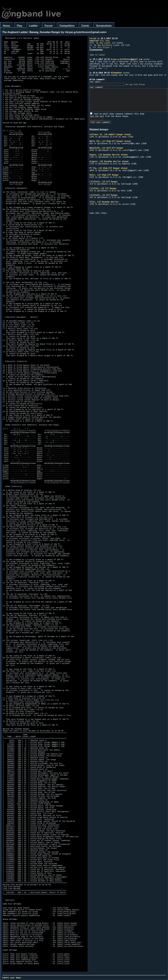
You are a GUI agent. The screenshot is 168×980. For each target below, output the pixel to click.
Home (6, 26)
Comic (85, 26)
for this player (101, 47)
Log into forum (137, 84)
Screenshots (104, 26)
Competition (67, 26)
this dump (100, 41)
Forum (49, 26)
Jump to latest (97, 55)
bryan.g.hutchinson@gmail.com (127, 59)
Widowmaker (116, 73)
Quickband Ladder (111, 45)
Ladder (33, 26)
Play (20, 26)
